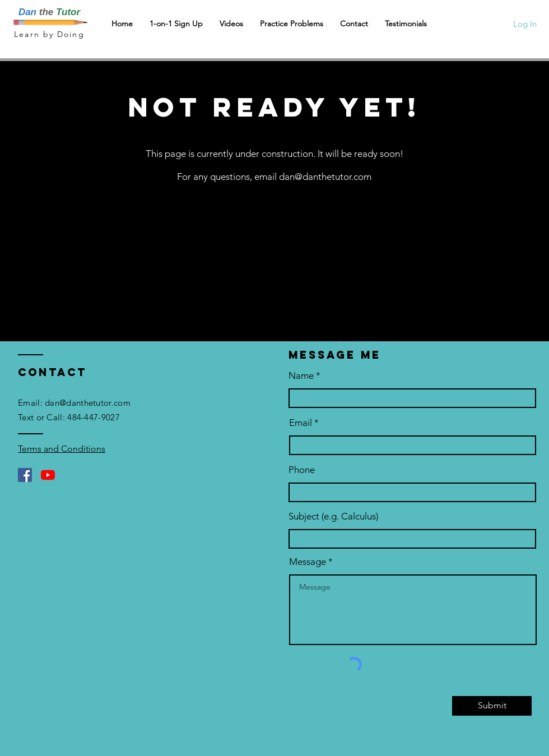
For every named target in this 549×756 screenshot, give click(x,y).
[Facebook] (25, 475)
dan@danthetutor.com (325, 177)
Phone (302, 470)
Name (301, 376)
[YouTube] (48, 475)
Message (308, 562)
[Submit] (492, 706)
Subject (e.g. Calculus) (333, 516)
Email (301, 423)
